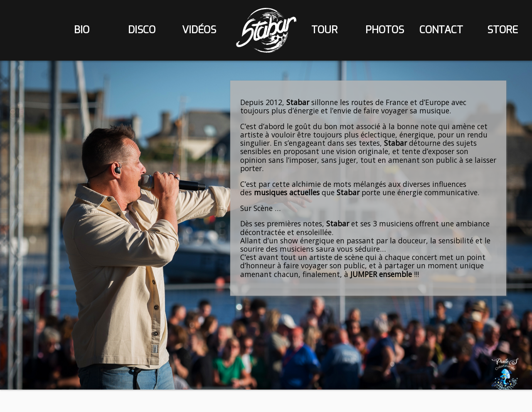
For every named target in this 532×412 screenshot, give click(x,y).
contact (441, 30)
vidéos (199, 30)
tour (324, 30)
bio (82, 30)
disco (142, 30)
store (502, 30)
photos (385, 30)
